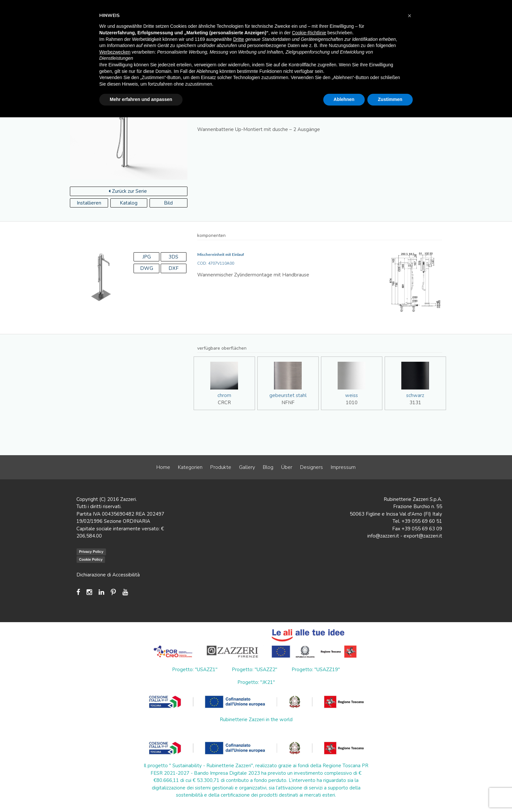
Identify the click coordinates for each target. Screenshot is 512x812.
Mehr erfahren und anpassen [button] (141, 99)
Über (287, 467)
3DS (173, 257)
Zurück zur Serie (128, 191)
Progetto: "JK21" (256, 682)
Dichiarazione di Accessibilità (108, 575)
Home (163, 467)
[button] (409, 16)
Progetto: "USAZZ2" (255, 670)
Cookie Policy (91, 559)
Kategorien (190, 467)
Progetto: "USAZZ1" (195, 670)
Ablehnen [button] (344, 99)
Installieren (89, 203)
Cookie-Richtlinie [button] (309, 33)
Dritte (239, 39)
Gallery (247, 467)
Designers (312, 467)
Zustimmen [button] (390, 99)
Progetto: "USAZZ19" (316, 670)
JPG (147, 257)
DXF (174, 268)
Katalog (129, 203)
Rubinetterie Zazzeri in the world (256, 720)
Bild (168, 203)
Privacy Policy (91, 552)
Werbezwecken (115, 52)
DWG (147, 268)
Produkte (221, 467)
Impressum (343, 467)
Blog (268, 467)
